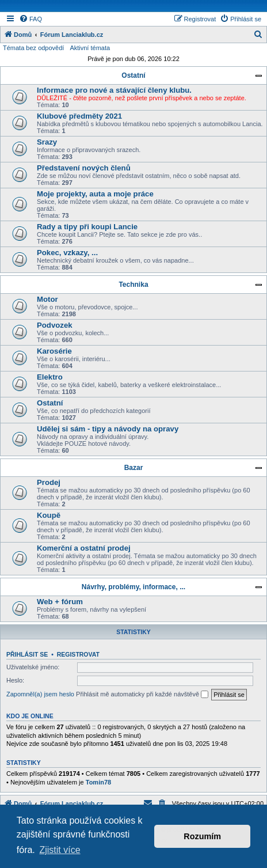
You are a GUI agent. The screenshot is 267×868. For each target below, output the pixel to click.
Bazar (134, 468)
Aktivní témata (90, 48)
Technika (133, 285)
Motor (47, 299)
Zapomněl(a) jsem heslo (40, 694)
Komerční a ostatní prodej (84, 548)
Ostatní (133, 75)
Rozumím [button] (202, 836)
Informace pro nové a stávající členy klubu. (114, 90)
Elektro (50, 377)
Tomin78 (98, 782)
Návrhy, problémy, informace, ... (133, 587)
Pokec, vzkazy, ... (67, 253)
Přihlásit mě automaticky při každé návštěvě (142, 695)
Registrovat (78, 654)
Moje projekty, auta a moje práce (95, 194)
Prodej (49, 482)
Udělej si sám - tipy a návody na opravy (108, 429)
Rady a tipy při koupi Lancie (87, 227)
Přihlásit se (27, 654)
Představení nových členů (84, 168)
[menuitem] (30, 19)
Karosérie (54, 351)
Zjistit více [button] (60, 850)
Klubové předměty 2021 (79, 116)
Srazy (47, 142)
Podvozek (55, 325)
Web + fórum (60, 602)
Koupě (49, 515)
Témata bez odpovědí (33, 48)
